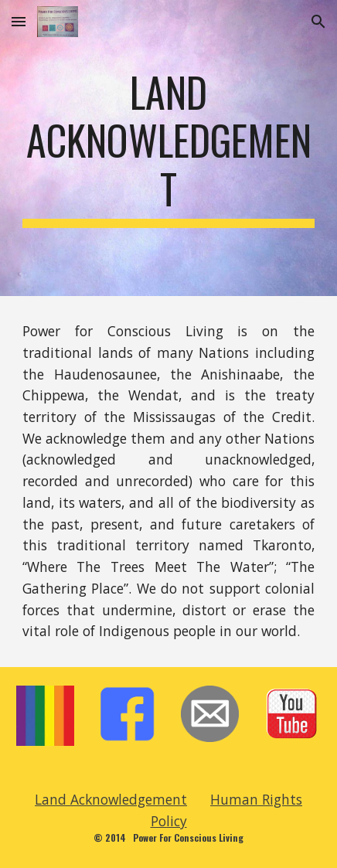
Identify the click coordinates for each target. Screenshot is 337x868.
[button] (19, 21)
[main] (168, 148)
